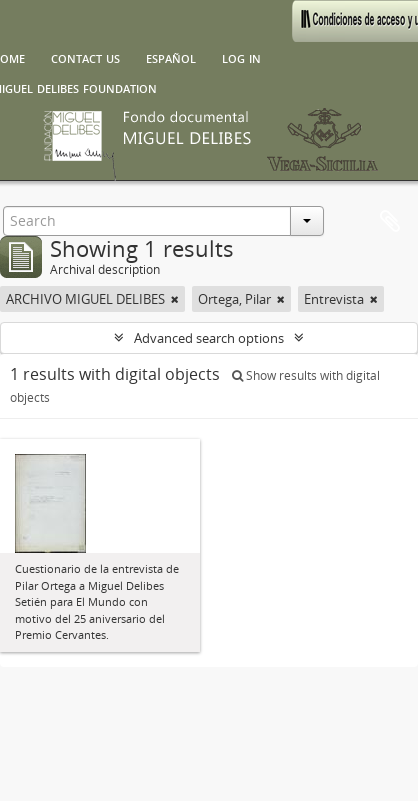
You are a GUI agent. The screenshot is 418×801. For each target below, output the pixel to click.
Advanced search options (209, 338)
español (171, 57)
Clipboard (390, 222)
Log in (241, 57)
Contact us (85, 57)
